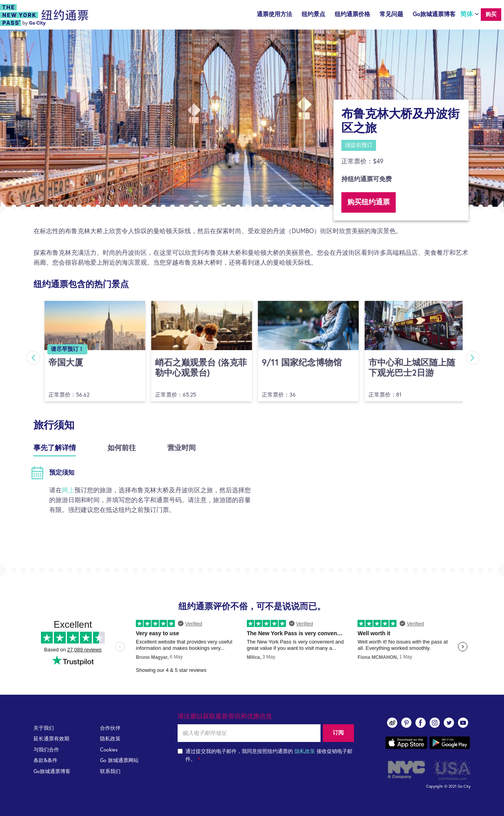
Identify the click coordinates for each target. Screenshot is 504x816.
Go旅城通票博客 (434, 14)
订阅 (338, 733)
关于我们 (44, 728)
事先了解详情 (55, 448)
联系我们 (110, 772)
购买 (491, 15)
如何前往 (122, 448)
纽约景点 (313, 14)
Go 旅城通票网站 (119, 761)
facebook (421, 723)
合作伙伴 (110, 728)
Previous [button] (32, 358)
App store (406, 743)
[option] (252, 118)
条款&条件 (45, 761)
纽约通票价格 (352, 14)
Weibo (392, 723)
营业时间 (182, 448)
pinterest (406, 723)
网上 (68, 490)
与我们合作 (46, 750)
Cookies (109, 750)
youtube (463, 723)
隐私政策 (110, 739)
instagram (435, 723)
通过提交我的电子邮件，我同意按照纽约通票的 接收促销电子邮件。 (265, 755)
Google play (450, 743)
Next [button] (473, 358)
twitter (449, 723)
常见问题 (391, 14)
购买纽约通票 (369, 202)
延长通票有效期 (51, 739)
